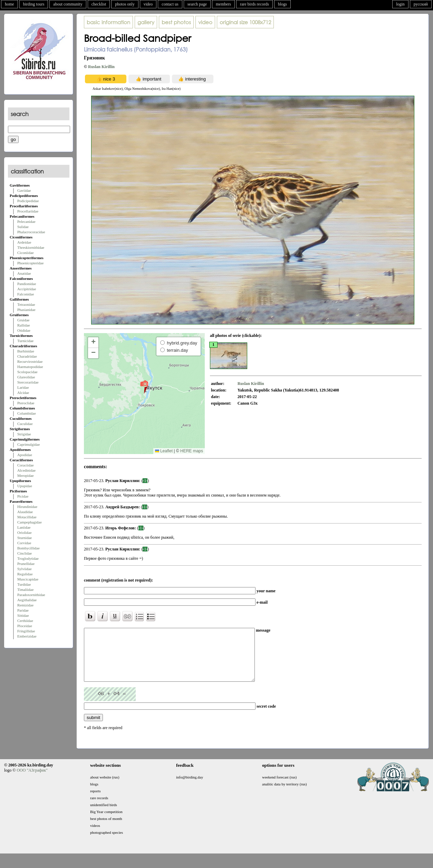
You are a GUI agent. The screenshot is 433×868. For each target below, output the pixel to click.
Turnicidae (25, 341)
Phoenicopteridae (30, 263)
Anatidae (24, 273)
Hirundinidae (27, 507)
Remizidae (25, 605)
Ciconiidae (26, 253)
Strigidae (24, 434)
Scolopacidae (27, 372)
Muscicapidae (28, 579)
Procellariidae (28, 211)
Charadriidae (27, 356)
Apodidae (25, 455)
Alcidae (23, 393)
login (400, 4)
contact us (170, 4)
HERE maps (192, 451)
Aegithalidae (27, 600)
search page (197, 4)
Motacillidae (27, 517)
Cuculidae (25, 424)
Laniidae (24, 527)
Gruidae (23, 320)
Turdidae (24, 584)
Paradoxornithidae (31, 595)
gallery (146, 22)
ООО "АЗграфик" (32, 781)
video (148, 4)
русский (421, 4)
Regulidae (25, 574)
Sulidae (23, 227)
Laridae (23, 387)
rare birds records (254, 4)
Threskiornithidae (31, 247)
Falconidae (26, 294)
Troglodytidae (28, 558)
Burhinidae (26, 351)
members (223, 4)
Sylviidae (25, 569)
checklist (99, 4)
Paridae (23, 610)
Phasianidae (26, 310)
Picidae (23, 496)
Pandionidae (27, 284)
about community (68, 4)
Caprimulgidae (28, 444)
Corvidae (24, 543)
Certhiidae (25, 621)
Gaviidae (24, 190)
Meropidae (26, 475)
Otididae (24, 330)
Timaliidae (25, 589)
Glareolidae (26, 377)
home (9, 4)
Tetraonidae (26, 304)
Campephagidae (30, 522)
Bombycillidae (28, 548)
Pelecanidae (26, 221)
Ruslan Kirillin (101, 67)
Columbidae (27, 413)
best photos (176, 22)
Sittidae (23, 615)
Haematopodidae (30, 367)
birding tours (34, 4)
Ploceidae (25, 626)
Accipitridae (27, 289)
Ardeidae (24, 242)
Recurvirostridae (30, 361)
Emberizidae (27, 636)
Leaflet (164, 451)
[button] (144, 387)
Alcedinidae (26, 470)
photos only (125, 4)
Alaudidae (25, 512)
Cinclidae (25, 553)
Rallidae (24, 325)
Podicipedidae (28, 201)
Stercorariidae (28, 382)
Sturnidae (25, 538)
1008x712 (245, 22)
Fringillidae (26, 631)
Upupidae (25, 486)
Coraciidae (26, 465)
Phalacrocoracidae (31, 232)
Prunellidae (26, 564)
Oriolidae (25, 532)
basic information (108, 22)
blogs (282, 4)
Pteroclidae (26, 403)
